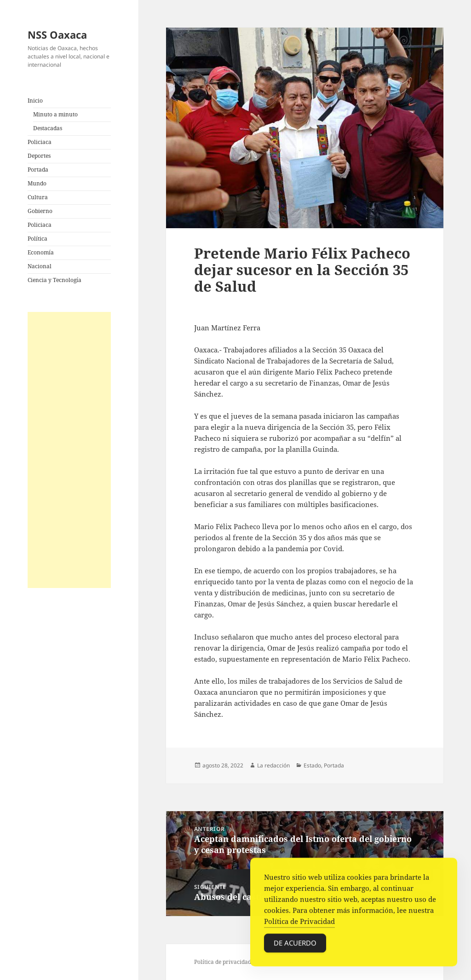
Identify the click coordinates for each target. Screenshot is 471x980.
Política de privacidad (223, 962)
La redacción (273, 765)
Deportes (39, 156)
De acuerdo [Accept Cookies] (295, 945)
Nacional (40, 266)
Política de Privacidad (299, 923)
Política (37, 239)
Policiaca (40, 142)
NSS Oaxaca (57, 35)
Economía (41, 252)
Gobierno (40, 211)
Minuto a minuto (55, 114)
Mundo (37, 183)
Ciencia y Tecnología (55, 280)
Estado (312, 765)
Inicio (35, 101)
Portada (38, 170)
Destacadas (48, 128)
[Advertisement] (69, 450)
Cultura (38, 197)
